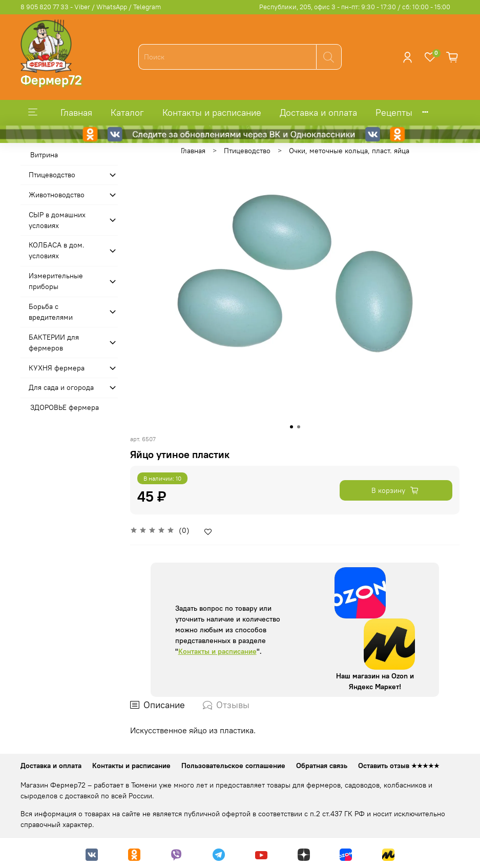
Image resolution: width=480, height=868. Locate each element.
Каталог (127, 112)
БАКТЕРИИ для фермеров (54, 343)
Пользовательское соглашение (233, 766)
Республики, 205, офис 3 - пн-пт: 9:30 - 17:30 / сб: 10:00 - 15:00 (355, 7)
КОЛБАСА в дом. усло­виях (57, 250)
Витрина (44, 155)
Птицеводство (247, 151)
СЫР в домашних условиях (57, 220)
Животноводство (57, 195)
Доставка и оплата (318, 112)
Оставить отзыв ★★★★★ (399, 766)
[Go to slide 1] (291, 427)
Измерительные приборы (56, 281)
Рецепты (394, 112)
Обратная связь (322, 766)
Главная (76, 112)
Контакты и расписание (212, 112)
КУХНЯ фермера (57, 368)
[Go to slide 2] (299, 427)
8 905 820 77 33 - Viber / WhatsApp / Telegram (91, 7)
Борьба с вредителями (51, 312)
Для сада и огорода (61, 387)
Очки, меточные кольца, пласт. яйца (349, 151)
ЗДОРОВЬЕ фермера (65, 407)
